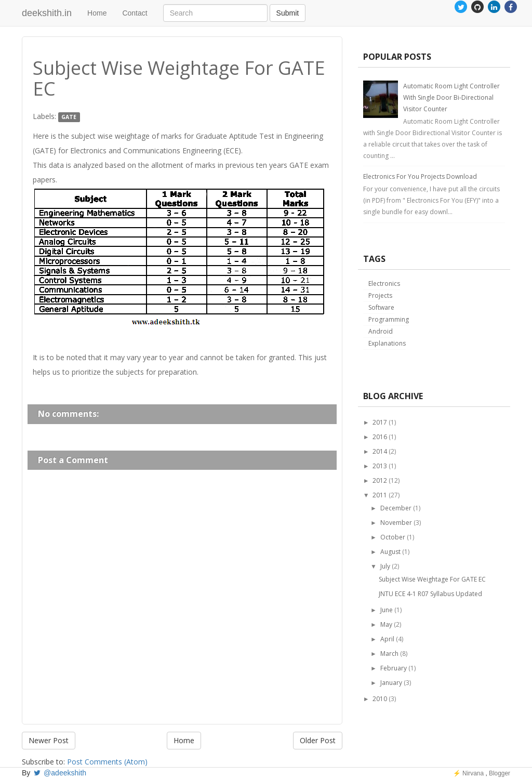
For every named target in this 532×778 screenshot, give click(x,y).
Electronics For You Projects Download (420, 176)
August (390, 552)
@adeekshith (59, 773)
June (387, 610)
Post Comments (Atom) (107, 762)
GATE (69, 117)
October (393, 537)
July (385, 566)
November (396, 523)
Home (97, 13)
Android (381, 331)
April (387, 639)
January (391, 683)
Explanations (387, 343)
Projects (380, 295)
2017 (380, 422)
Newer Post (49, 740)
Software (381, 307)
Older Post (318, 740)
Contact (135, 13)
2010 (380, 699)
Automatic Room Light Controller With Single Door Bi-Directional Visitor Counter (451, 97)
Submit (288, 13)
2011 (380, 495)
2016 (380, 437)
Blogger (500, 773)
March (389, 654)
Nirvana (473, 773)
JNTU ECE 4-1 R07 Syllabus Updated (430, 594)
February (394, 668)
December (396, 508)
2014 (380, 451)
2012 (380, 480)
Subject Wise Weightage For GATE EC (432, 579)
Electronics (384, 283)
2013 (380, 466)
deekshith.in (47, 13)
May (386, 624)
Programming (389, 319)
